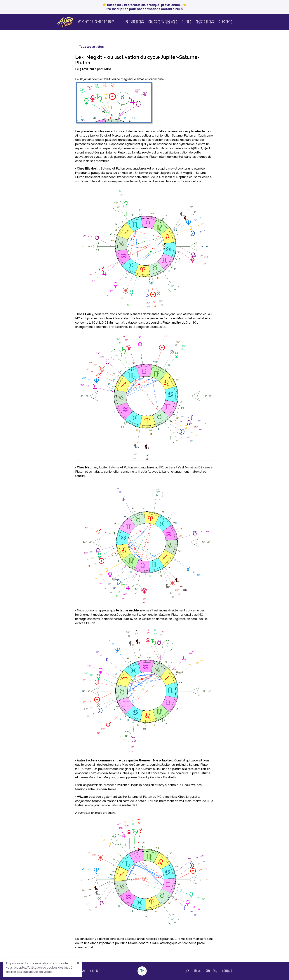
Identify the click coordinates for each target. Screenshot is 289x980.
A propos (225, 22)
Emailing (211, 971)
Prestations (205, 22)
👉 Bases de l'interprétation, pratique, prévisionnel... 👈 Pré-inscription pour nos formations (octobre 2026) (145, 7)
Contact (227, 971)
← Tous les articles (89, 47)
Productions (135, 22)
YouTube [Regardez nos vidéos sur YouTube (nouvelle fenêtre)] (95, 971)
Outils (186, 22)
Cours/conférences (163, 22)
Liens (197, 971)
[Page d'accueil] (85, 22)
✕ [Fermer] (78, 963)
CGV (187, 971)
